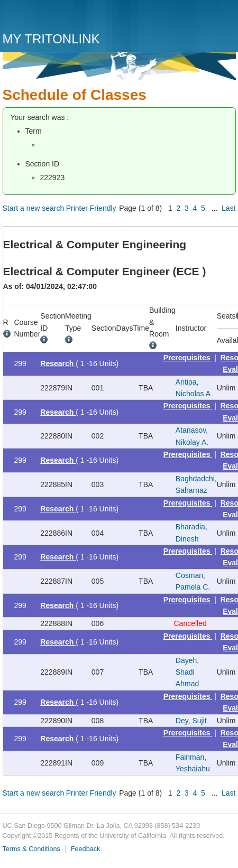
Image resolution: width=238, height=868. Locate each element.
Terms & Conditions (31, 849)
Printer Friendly (91, 208)
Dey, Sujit (191, 721)
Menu (225, 20)
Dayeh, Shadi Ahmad (187, 672)
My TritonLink (51, 39)
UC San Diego (63, 17)
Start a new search (34, 208)
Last (228, 208)
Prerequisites (188, 358)
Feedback (85, 849)
